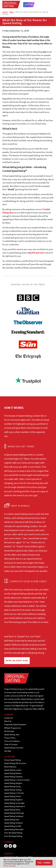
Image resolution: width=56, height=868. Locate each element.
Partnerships (9, 731)
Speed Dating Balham (13, 773)
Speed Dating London (13, 770)
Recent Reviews (10, 767)
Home (5, 12)
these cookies (10, 866)
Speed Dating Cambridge (14, 803)
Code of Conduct (11, 744)
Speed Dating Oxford (13, 796)
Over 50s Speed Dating (13, 836)
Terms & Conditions (12, 741)
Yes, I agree (44, 863)
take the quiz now (36, 253)
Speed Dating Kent (12, 820)
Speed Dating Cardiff (13, 826)
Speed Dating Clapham (13, 777)
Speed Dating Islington (13, 783)
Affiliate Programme (12, 728)
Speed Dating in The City (14, 793)
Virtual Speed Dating (12, 760)
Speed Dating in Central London (17, 780)
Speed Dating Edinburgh (14, 813)
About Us (8, 721)
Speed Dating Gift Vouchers (15, 763)
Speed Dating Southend (14, 816)
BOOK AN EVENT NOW (17, 661)
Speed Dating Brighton (13, 800)
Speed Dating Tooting (13, 790)
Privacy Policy (10, 738)
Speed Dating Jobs (12, 735)
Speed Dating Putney (13, 786)
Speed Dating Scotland (13, 823)
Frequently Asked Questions (15, 724)
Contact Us (9, 718)
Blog (12, 12)
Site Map (8, 751)
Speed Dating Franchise (14, 748)
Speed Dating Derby (12, 810)
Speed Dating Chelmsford (14, 806)
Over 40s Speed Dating (13, 833)
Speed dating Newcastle (14, 829)
